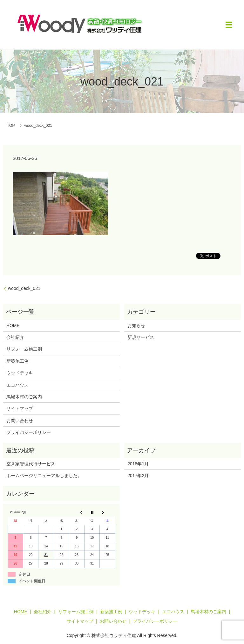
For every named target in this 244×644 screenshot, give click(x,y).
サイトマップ (20, 408)
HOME (13, 325)
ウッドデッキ (20, 373)
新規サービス (141, 337)
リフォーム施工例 (24, 349)
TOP (11, 126)
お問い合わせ (20, 421)
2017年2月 (138, 476)
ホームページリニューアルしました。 (44, 476)
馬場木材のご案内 (24, 397)
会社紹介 (15, 337)
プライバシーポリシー (29, 432)
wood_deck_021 (24, 288)
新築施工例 (17, 361)
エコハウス (17, 385)
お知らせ (136, 325)
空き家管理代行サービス (31, 464)
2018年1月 (138, 464)
